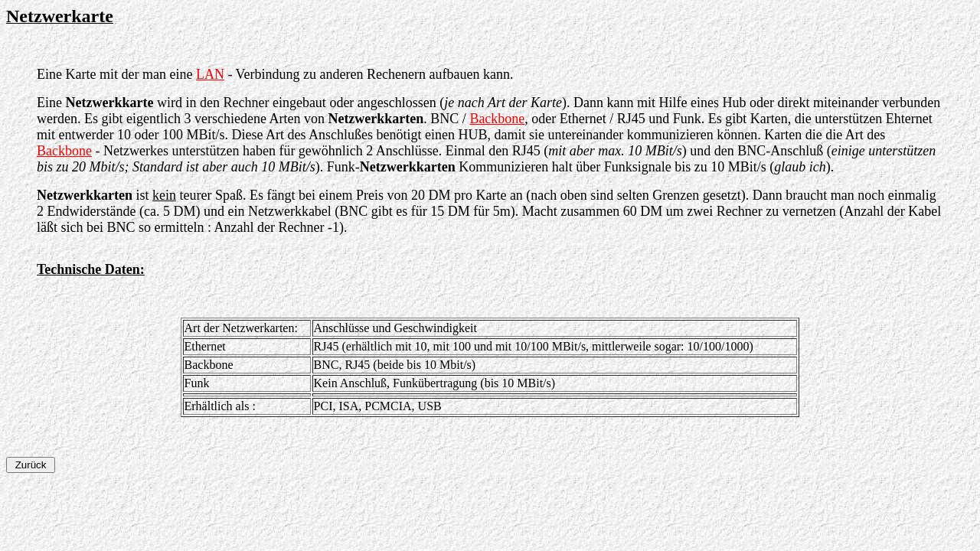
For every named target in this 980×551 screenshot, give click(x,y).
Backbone (497, 119)
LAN (210, 74)
